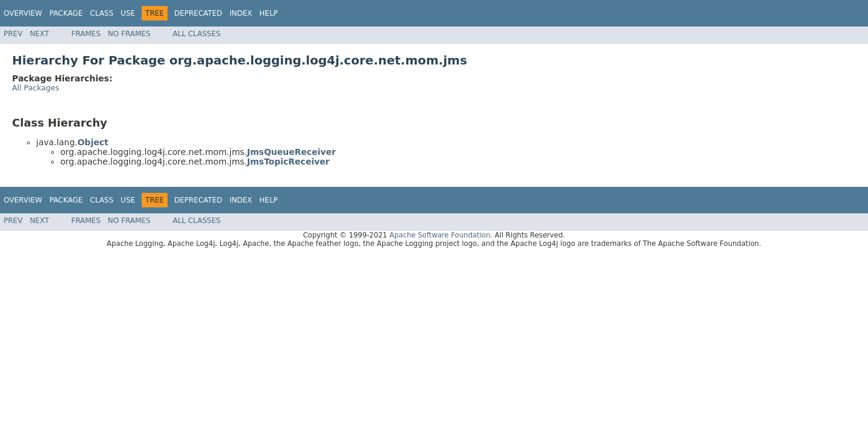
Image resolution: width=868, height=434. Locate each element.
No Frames (129, 34)
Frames (86, 34)
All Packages (36, 88)
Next (39, 34)
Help (269, 13)
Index (241, 13)
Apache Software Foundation (440, 235)
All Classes (197, 34)
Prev (13, 34)
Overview (23, 13)
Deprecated (198, 13)
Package (66, 13)
